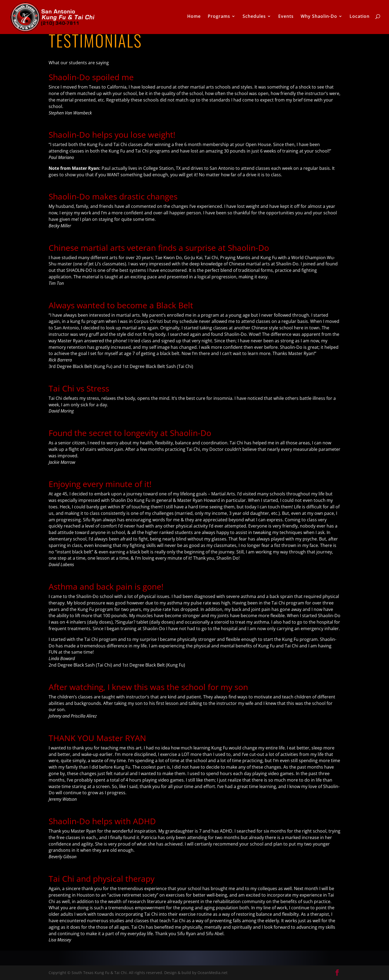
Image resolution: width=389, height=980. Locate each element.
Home (194, 18)
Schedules (254, 18)
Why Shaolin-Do (319, 18)
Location (360, 18)
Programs (219, 18)
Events (286, 18)
